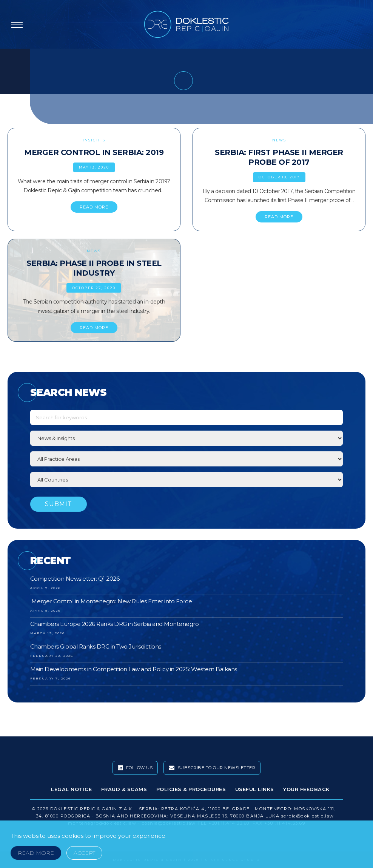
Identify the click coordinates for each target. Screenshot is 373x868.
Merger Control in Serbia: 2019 (94, 152)
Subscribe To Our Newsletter (212, 768)
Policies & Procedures (191, 789)
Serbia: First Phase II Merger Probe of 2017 (279, 157)
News (279, 140)
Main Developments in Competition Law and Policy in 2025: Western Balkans (134, 669)
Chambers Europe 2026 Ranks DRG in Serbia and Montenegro (115, 624)
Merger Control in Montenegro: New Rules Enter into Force (111, 601)
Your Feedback (306, 789)
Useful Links (255, 789)
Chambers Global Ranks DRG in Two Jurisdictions (96, 646)
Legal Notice (71, 789)
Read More (36, 853)
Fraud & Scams (124, 789)
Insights (94, 140)
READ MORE (94, 207)
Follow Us (135, 768)
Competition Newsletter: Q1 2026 (75, 579)
